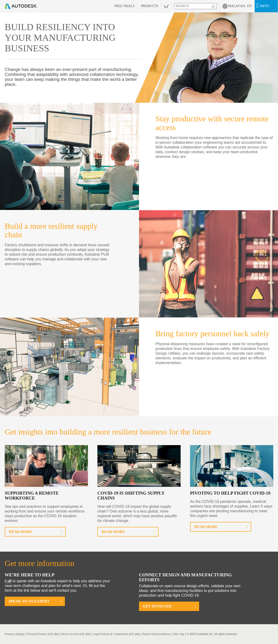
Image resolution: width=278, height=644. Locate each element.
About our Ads (70, 634)
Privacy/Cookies (37, 634)
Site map (179, 634)
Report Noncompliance (157, 634)
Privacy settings (15, 634)
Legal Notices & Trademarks (110, 634)
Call (8, 581)
